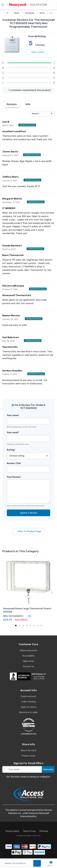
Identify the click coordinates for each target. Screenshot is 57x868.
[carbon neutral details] (28, 726)
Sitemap (44, 831)
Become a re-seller (29, 712)
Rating (11, 450)
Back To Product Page (29, 531)
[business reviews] (28, 676)
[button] (52, 593)
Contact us (28, 666)
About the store (29, 750)
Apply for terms (29, 707)
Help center (28, 661)
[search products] (37, 863)
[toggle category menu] (3, 5)
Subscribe (48, 769)
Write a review (37, 52)
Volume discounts (28, 651)
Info (28, 104)
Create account (28, 696)
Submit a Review (29, 513)
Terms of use (29, 831)
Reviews (12, 104)
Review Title (14, 463)
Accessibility (29, 656)
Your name (13, 415)
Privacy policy (12, 831)
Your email (13, 433)
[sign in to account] (53, 5)
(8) (28, 616)
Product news (29, 756)
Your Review (14, 477)
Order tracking (29, 702)
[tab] (12, 104)
